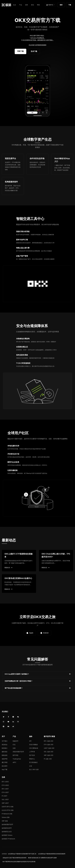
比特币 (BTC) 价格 (8, 807)
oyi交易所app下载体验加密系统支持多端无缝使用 (52, 854)
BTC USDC (5, 782)
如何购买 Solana (7, 835)
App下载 (5, 769)
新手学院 (15, 755)
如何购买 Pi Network (8, 839)
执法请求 (5, 766)
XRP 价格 (5, 821)
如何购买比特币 (7, 828)
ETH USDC (5, 785)
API (30, 741)
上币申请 (32, 752)
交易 (14, 748)
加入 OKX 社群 (34, 769)
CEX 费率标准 (34, 748)
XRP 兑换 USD (49, 755)
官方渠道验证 (33, 762)
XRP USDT (5, 803)
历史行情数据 (33, 745)
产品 (20, 5)
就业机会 (5, 745)
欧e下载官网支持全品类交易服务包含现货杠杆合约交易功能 (19, 862)
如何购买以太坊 (7, 832)
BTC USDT (5, 789)
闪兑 (14, 745)
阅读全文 (8, 568)
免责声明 (5, 759)
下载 (70, 5)
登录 (61, 5)
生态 (15, 5)
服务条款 (5, 752)
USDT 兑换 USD (49, 748)
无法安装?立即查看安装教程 (37, 45)
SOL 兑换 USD (49, 752)
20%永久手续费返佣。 (38, 38)
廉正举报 (5, 762)
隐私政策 (5, 755)
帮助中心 (32, 759)
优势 (26, 5)
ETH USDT (5, 792)
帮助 (38, 5)
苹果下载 (20, 51)
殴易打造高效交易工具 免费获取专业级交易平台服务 (42, 858)
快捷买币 (15, 741)
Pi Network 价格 (7, 814)
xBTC (14, 762)
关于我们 (5, 741)
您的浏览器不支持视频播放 (38, 91)
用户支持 (32, 755)
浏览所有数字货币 (18, 752)
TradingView (17, 759)
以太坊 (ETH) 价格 (8, 810)
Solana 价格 (6, 817)
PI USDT (5, 796)
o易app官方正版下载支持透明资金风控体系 (15, 858)
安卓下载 (34, 51)
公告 (31, 766)
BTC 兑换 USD (49, 741)
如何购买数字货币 (7, 824)
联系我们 (5, 748)
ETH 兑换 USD (49, 745)
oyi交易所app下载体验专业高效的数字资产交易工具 (22, 854)
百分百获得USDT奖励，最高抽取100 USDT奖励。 (38, 40)
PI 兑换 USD (48, 759)
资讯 (32, 5)
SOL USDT (5, 800)
